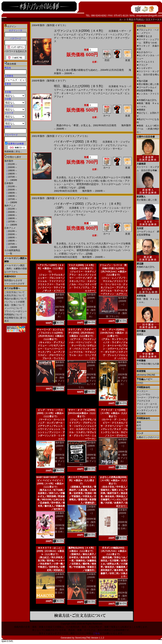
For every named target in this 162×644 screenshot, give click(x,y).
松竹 (139, 425)
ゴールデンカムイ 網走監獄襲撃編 (148, 230)
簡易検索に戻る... (13, 152)
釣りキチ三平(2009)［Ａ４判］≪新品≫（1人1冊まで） (82, 480)
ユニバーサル (143, 394)
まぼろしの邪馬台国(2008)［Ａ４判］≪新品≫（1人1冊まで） (113, 480)
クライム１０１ (146, 62)
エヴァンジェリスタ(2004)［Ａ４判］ (79, 31)
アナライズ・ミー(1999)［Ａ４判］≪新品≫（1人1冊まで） (113, 413)
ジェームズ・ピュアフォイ (78, 34)
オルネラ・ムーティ (77, 90)
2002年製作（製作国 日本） (122, 596)
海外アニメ (10, 206)
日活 (139, 429)
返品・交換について (14, 305)
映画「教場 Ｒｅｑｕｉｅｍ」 (148, 298)
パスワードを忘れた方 (16, 51)
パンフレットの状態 (14, 302)
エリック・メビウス (104, 145)
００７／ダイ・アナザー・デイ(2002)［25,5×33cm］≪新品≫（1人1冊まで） (82, 333)
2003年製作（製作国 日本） (91, 590)
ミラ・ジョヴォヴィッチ (93, 208)
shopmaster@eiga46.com (149, 16)
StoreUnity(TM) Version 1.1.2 (90, 638)
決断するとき (144, 36)
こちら (96, 633)
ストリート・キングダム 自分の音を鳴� (148, 166)
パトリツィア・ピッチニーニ (92, 93)
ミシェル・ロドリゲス (78, 145)
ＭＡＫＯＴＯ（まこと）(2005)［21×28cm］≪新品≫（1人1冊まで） (50, 551)
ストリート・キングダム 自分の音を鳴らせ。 (148, 75)
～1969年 (12, 180)
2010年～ (12, 164)
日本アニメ (10, 228)
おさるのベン (144, 52)
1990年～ (12, 171)
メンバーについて (13, 308)
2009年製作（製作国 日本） (60, 528)
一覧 (10, 254)
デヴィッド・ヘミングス (109, 34)
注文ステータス (154, 20)
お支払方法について (14, 295)
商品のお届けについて (16, 299)
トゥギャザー (144, 68)
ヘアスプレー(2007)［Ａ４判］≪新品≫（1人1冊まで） (50, 268)
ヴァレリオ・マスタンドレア (106, 90)
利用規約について (13, 315)
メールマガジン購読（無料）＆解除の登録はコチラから (16, 269)
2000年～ (12, 167)
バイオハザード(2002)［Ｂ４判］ (76, 142)
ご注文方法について (14, 292)
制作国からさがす (13, 280)
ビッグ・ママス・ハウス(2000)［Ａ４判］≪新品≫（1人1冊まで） (50, 413)
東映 (139, 422)
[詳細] (82, 188)
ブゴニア (142, 65)
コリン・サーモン (113, 149)
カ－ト (123, 20)
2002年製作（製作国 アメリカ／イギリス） (87, 381)
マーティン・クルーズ (88, 149)
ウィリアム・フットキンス (88, 38)
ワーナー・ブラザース (148, 398)
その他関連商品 (12, 250)
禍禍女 (141, 110)
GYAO (140, 383)
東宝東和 (141, 414)
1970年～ (12, 177)
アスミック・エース (147, 404)
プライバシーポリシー (16, 311)
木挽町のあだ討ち (147, 100)
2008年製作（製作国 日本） (122, 525)
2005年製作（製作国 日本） (60, 590)
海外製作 (9, 161)
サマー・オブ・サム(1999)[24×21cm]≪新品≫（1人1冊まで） (82, 413)
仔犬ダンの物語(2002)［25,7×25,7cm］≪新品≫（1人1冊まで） (113, 551)
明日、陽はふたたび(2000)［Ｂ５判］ (79, 86)
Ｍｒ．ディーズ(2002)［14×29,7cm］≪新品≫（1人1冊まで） (113, 333)
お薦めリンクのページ (148, 437)
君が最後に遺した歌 (148, 84)
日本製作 (9, 183)
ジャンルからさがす (14, 284)
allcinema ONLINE (146, 375)
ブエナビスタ (143, 401)
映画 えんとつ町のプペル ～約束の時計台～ (148, 129)
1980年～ (12, 174)
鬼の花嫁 (142, 81)
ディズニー (142, 391)
